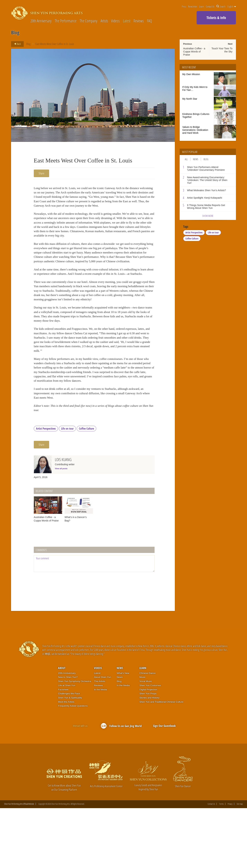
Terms (221, 864)
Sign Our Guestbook (164, 786)
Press (184, 6)
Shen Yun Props (148, 753)
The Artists (100, 741)
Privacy (230, 864)
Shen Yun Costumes (150, 745)
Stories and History (149, 758)
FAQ (149, 21)
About (62, 728)
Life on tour (67, 488)
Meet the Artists (66, 762)
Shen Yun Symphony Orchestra (75, 741)
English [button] (232, 6)
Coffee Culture (86, 488)
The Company (88, 21)
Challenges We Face (69, 753)
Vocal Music (146, 741)
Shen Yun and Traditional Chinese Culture (161, 762)
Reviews (139, 21)
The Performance (66, 21)
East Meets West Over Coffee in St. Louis (55, 44)
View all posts (61, 528)
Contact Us (210, 6)
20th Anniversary (41, 21)
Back (16, 44)
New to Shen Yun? (68, 737)
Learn (202, 6)
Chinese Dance (147, 733)
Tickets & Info (216, 18)
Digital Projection (148, 749)
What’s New (123, 733)
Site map (240, 864)
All (186, 159)
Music (142, 737)
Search (221, 6)
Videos (115, 21)
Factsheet (63, 749)
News (196, 159)
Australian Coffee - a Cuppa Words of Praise (194, 52)
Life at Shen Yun (67, 745)
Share (41, 173)
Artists (104, 21)
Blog (28, 44)
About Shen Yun (102, 737)
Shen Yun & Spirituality (70, 758)
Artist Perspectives (46, 488)
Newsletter (193, 6)
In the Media (100, 749)
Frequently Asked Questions (73, 766)
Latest (127, 21)
